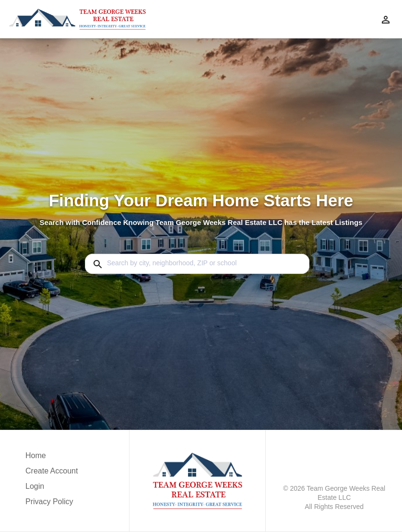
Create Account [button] (52, 471)
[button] (52, 489)
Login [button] (35, 486)
